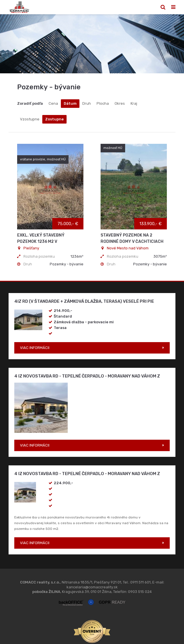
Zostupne (54, 119)
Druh (87, 103)
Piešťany (28, 248)
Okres (120, 103)
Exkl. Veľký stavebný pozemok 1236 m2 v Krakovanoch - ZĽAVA (41, 242)
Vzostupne (30, 119)
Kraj (134, 103)
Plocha (103, 103)
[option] (92, 44)
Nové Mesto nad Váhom (125, 248)
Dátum (70, 103)
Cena (53, 103)
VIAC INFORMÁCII (35, 348)
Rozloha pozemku (39, 256)
